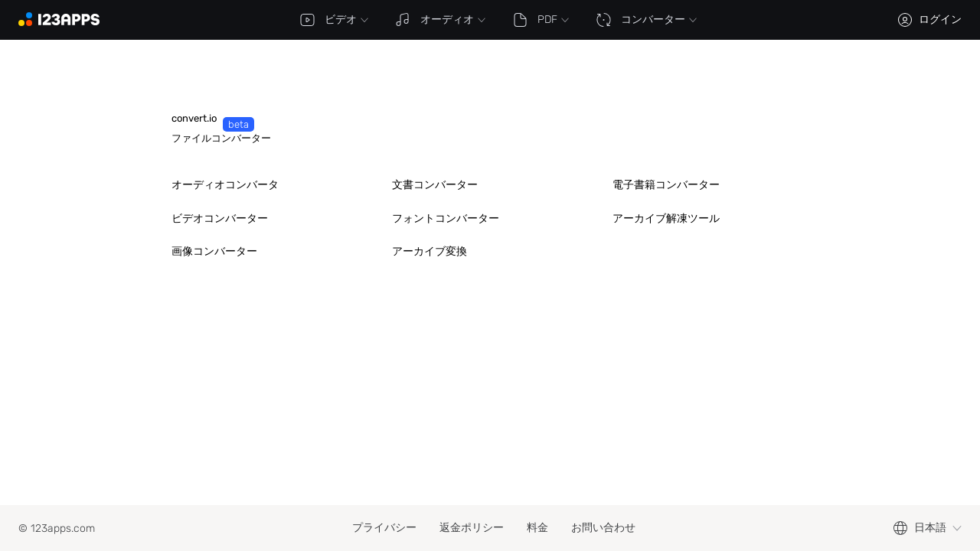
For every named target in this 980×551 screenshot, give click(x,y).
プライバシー (384, 528)
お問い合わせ (603, 528)
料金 (537, 528)
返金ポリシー (472, 528)
